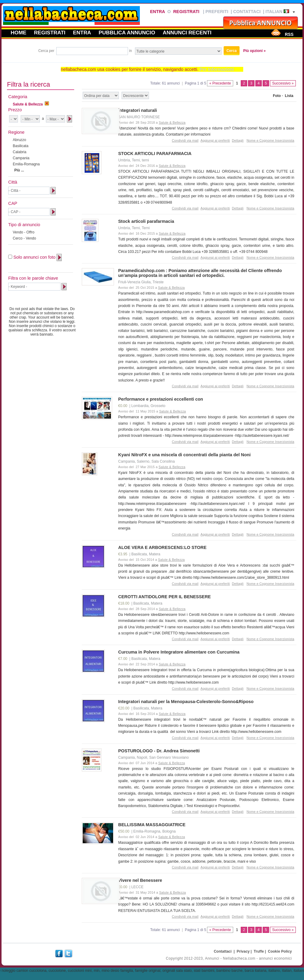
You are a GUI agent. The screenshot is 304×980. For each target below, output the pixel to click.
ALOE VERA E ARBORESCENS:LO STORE (162, 547)
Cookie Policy (280, 951)
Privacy (243, 951)
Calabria (20, 152)
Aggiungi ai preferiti (215, 140)
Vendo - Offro (24, 232)
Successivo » (283, 83)
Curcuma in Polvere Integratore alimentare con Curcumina (179, 652)
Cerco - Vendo (24, 238)
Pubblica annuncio (127, 33)
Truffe (259, 951)
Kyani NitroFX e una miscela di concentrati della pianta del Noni (185, 455)
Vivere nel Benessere (140, 880)
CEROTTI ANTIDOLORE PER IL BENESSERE (165, 597)
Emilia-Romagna (26, 164)
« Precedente (220, 83)
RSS (289, 34)
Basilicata (21, 146)
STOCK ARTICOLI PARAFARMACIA (155, 154)
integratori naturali (138, 110)
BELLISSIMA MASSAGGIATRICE (152, 825)
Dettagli (238, 140)
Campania (21, 158)
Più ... (19, 170)
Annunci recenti (187, 33)
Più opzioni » (254, 51)
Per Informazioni (217, 69)
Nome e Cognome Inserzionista (270, 140)
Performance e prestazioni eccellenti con (161, 399)
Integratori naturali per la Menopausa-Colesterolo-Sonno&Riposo (186, 702)
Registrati (186, 12)
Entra (157, 12)
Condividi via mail (185, 140)
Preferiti (217, 12)
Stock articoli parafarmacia (146, 221)
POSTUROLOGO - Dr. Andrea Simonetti (159, 751)
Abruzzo (19, 140)
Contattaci (247, 12)
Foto (277, 96)
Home (19, 33)
